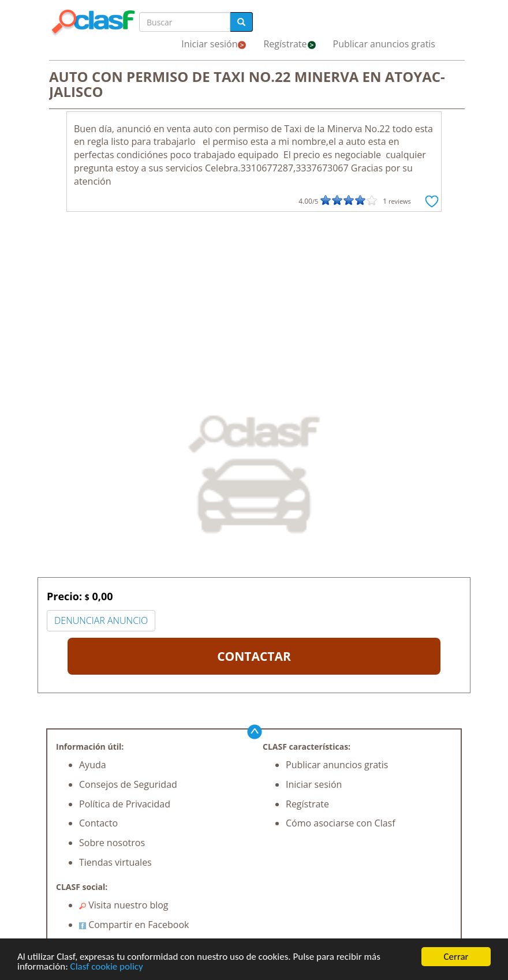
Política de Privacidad (125, 804)
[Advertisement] (254, 304)
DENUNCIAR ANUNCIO (101, 620)
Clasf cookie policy (107, 967)
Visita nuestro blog (124, 905)
